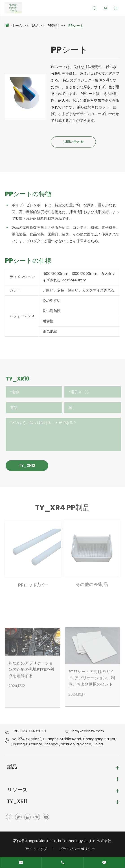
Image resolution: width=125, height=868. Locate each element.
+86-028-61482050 (29, 731)
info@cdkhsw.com (88, 731)
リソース (17, 790)
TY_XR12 (29, 465)
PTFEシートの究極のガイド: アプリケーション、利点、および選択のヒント (92, 675)
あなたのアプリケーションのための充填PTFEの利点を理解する (31, 667)
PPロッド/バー (33, 583)
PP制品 (53, 26)
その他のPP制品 (92, 582)
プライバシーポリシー (77, 849)
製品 (35, 26)
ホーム (17, 26)
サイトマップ (36, 849)
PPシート (76, 26)
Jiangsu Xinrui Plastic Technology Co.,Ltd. (60, 841)
